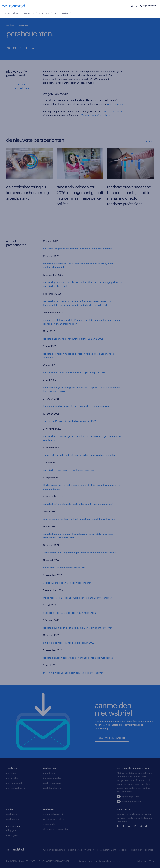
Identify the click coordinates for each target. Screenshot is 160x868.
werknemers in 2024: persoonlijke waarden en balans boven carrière (80, 553)
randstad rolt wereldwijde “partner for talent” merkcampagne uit (78, 504)
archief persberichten (21, 86)
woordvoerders (115, 104)
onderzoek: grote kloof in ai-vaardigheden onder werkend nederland (80, 455)
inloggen (11, 830)
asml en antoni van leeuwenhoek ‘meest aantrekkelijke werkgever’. (79, 519)
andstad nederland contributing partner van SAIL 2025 (74, 339)
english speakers (52, 783)
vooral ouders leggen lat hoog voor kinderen (67, 583)
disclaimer (136, 850)
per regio (11, 773)
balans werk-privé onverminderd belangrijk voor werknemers (76, 406)
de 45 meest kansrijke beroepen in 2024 (65, 568)
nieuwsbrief (49, 824)
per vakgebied (14, 783)
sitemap (149, 850)
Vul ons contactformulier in (96, 115)
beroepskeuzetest (53, 778)
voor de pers (11, 25)
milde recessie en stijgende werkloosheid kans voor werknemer (77, 598)
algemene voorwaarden (56, 829)
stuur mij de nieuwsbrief (112, 738)
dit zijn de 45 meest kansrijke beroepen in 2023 (69, 643)
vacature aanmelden (54, 819)
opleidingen (50, 773)
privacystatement (107, 850)
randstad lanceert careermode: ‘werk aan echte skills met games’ (78, 658)
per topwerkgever (16, 788)
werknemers (50, 768)
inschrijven (12, 835)
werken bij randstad (54, 850)
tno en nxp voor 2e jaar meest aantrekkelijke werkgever (73, 673)
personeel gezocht (53, 814)
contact (10, 809)
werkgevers (30, 13)
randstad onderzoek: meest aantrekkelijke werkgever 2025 (75, 372)
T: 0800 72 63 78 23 (111, 111)
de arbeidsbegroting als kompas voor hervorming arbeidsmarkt (78, 249)
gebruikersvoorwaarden (81, 850)
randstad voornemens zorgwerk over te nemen (68, 470)
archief (150, 141)
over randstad (63, 13)
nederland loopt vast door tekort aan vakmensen (69, 613)
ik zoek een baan (13, 13)
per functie (12, 778)
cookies (123, 850)
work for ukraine (52, 788)
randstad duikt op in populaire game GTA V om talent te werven (78, 628)
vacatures (11, 768)
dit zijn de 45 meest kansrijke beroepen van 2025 (70, 421)
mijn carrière (46, 13)
